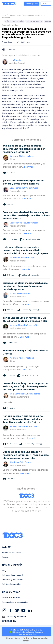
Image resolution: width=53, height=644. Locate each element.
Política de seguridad (12, 584)
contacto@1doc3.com (14, 617)
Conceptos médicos (11, 598)
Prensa (5, 557)
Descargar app (32, 4)
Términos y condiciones (13, 580)
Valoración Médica (34, 21)
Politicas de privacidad (12, 575)
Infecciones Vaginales (14, 21)
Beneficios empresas (12, 553)
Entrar (46, 4)
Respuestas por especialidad (15, 602)
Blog (4, 571)
